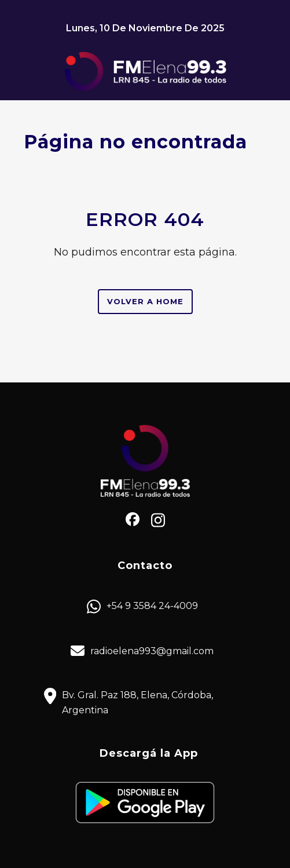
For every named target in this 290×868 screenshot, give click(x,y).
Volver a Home (145, 301)
